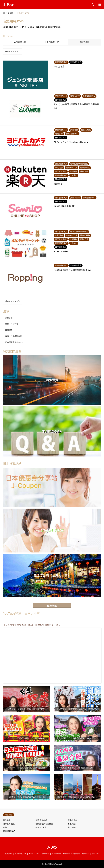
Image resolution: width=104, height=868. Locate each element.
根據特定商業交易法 (71, 854)
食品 (5, 827)
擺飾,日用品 (72, 820)
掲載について (34, 854)
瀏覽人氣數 (85, 42)
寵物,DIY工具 (41, 827)
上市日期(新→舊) (19, 42)
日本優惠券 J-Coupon (14, 342)
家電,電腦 (72, 824)
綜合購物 (7, 820)
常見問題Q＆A (20, 854)
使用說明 (9, 318)
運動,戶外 (72, 827)
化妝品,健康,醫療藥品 (44, 824)
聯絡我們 (96, 854)
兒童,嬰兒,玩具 (41, 820)
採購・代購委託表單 (13, 336)
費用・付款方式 (12, 324)
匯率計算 (52, 606)
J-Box (52, 847)
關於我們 (86, 854)
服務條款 (46, 854)
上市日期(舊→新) (52, 42)
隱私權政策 (56, 854)
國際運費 (9, 330)
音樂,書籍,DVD (9, 831)
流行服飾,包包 (9, 824)
